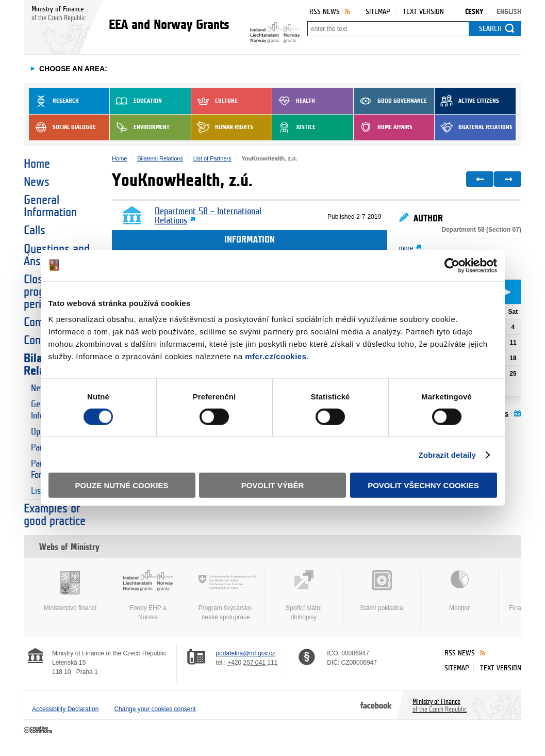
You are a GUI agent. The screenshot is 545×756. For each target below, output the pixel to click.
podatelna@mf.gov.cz (245, 653)
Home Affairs (383, 127)
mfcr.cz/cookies (276, 356)
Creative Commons (39, 730)
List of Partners (212, 158)
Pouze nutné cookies (122, 485)
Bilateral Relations (474, 127)
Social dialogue (62, 127)
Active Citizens (467, 101)
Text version (423, 12)
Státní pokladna (382, 591)
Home (37, 164)
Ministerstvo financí (70, 591)
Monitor (459, 591)
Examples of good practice (55, 515)
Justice (294, 127)
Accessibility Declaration (65, 709)
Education (136, 101)
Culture (214, 101)
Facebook (376, 705)
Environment (140, 127)
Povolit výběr (273, 485)
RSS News (325, 12)
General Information (50, 206)
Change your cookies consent (155, 709)
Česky (474, 12)
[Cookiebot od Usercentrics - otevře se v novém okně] (452, 265)
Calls (35, 231)
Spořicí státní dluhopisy (304, 596)
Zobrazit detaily (447, 454)
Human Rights (222, 127)
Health (294, 101)
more (406, 248)
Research (54, 101)
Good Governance (390, 101)
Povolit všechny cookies (423, 485)
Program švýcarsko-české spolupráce (226, 596)
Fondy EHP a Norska (148, 596)
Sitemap (378, 12)
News (37, 182)
